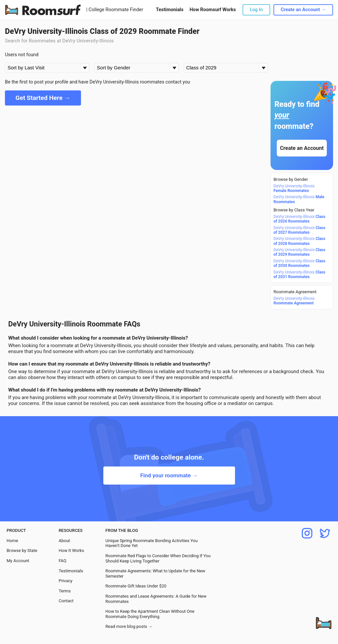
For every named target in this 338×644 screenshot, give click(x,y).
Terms (65, 591)
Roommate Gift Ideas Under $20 (136, 586)
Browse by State (22, 550)
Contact (66, 601)
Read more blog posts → (129, 626)
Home (12, 541)
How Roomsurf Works (213, 10)
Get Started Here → (43, 98)
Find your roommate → (169, 475)
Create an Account (302, 148)
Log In (256, 10)
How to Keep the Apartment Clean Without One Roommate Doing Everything (150, 614)
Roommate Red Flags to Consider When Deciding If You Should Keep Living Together (158, 558)
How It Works (71, 550)
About (64, 541)
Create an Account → (303, 10)
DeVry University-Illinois (294, 188)
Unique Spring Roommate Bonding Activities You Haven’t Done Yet (151, 543)
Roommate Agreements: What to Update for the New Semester (155, 573)
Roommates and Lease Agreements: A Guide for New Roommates (156, 599)
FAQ (62, 561)
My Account (18, 561)
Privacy (65, 581)
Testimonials (170, 10)
